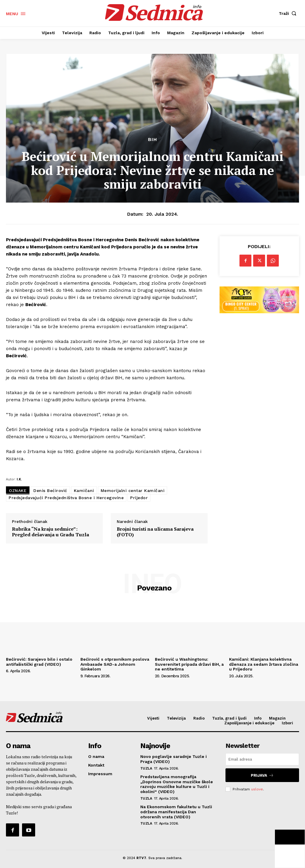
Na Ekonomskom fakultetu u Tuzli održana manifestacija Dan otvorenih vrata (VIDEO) (176, 811)
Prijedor (139, 498)
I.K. (19, 479)
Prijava (262, 774)
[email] (262, 759)
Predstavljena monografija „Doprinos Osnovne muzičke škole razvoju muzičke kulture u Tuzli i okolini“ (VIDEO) (177, 784)
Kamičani (84, 491)
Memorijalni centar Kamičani (133, 491)
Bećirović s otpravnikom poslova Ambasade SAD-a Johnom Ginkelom (115, 664)
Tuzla (146, 768)
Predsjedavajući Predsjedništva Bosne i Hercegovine (66, 498)
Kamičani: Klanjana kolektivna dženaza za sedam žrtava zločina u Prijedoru (264, 664)
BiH (152, 140)
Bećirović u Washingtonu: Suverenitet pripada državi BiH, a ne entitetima (189, 664)
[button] (289, 13)
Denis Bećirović (50, 491)
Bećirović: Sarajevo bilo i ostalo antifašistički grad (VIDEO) (39, 662)
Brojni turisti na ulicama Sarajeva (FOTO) (155, 532)
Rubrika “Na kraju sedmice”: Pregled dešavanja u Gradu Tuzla (50, 532)
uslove (257, 788)
